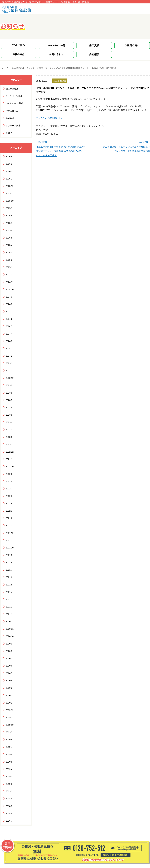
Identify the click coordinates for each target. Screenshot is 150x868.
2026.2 (9, 166)
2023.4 (9, 397)
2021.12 (9, 500)
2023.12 (9, 343)
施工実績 (29, 823)
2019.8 (9, 691)
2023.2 (9, 411)
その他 (9, 129)
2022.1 (9, 493)
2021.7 (9, 534)
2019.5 (9, 711)
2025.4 (9, 234)
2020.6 (9, 622)
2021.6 (9, 541)
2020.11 (9, 588)
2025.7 (9, 213)
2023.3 (9, 404)
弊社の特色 (9, 828)
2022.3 (9, 479)
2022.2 (9, 486)
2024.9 (9, 282)
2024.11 (9, 268)
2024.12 (9, 261)
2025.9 (9, 200)
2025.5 (9, 227)
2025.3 (9, 241)
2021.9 (9, 520)
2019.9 (9, 684)
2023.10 (9, 356)
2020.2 (9, 650)
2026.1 (9, 173)
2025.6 (9, 220)
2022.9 (9, 445)
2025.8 (9, 207)
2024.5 (9, 309)
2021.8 (9, 527)
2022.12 (9, 425)
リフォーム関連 (13, 122)
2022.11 (9, 432)
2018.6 (9, 759)
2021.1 (9, 575)
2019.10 (9, 677)
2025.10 (9, 193)
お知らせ (10, 115)
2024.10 (9, 275)
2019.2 (9, 731)
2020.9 (9, 602)
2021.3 (9, 561)
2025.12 (9, 179)
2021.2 (9, 568)
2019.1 (9, 738)
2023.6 (9, 384)
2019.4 (9, 718)
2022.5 (9, 466)
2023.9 (9, 363)
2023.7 (9, 377)
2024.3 (9, 322)
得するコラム (12, 109)
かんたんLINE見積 (14, 102)
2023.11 (9, 350)
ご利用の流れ (53, 823)
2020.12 (9, 581)
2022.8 (9, 452)
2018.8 (9, 752)
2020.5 (9, 629)
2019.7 (9, 697)
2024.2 (9, 329)
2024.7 (9, 295)
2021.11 (9, 506)
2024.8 (9, 288)
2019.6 (9, 704)
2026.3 (9, 159)
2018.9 (9, 745)
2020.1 (9, 656)
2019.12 (9, 663)
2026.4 (9, 152)
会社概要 (51, 828)
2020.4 (9, 636)
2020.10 (9, 595)
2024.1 (9, 336)
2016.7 (9, 765)
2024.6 (9, 302)
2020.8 (9, 609)
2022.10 (9, 438)
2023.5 (9, 391)
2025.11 (9, 186)
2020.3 (9, 643)
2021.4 (9, 554)
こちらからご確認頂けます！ (51, 117)
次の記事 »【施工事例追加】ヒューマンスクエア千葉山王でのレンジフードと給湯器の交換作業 (125, 144)
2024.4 (9, 316)
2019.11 (9, 670)
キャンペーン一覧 (12, 823)
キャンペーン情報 (13, 95)
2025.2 (9, 247)
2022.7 (9, 459)
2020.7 (9, 615)
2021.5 (9, 547)
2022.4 (9, 472)
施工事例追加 (12, 88)
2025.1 (9, 254)
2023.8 (9, 370)
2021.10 (9, 513)
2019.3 (9, 725)
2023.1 (9, 418)
